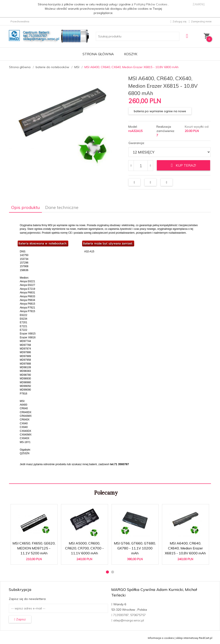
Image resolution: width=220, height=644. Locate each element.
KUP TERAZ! (183, 165)
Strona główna (98, 54)
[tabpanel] (110, 347)
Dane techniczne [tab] (62, 206)
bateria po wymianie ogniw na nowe (160, 111)
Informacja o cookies (161, 637)
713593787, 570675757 (128, 614)
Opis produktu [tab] (25, 206)
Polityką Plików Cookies (151, 4)
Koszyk (131, 54)
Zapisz (20, 618)
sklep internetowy (187, 637)
